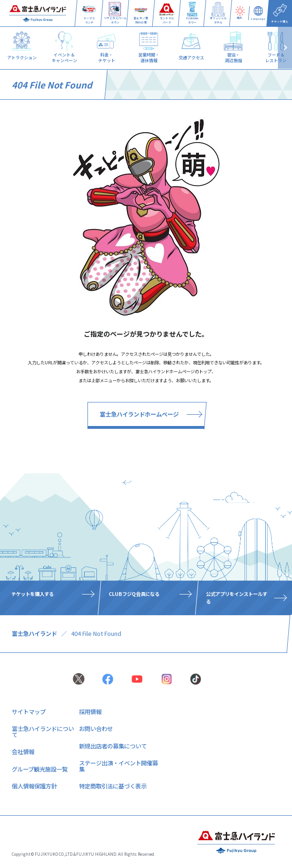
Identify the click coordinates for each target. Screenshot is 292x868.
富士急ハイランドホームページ (139, 414)
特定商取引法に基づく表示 (113, 786)
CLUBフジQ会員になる (134, 594)
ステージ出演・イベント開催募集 (118, 766)
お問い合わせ (96, 729)
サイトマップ (29, 712)
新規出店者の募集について (113, 746)
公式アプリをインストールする (237, 598)
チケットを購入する (32, 594)
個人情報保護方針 (34, 786)
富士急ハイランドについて (43, 731)
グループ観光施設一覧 (40, 769)
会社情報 (23, 752)
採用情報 (90, 712)
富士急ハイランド (34, 634)
